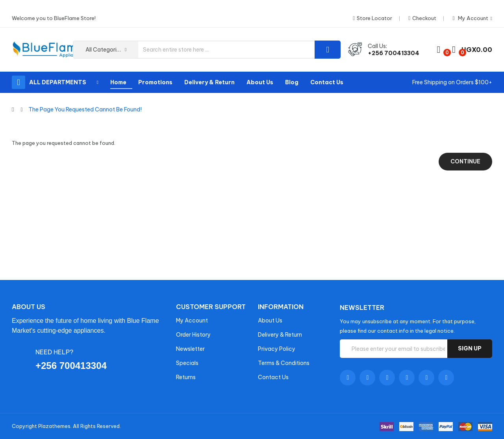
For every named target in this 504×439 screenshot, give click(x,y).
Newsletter (190, 349)
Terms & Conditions (284, 363)
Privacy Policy (277, 349)
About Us (270, 320)
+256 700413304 (394, 53)
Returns (186, 377)
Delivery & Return (280, 335)
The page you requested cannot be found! (85, 109)
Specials (187, 363)
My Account (192, 320)
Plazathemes (54, 426)
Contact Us (273, 377)
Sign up (470, 348)
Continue (465, 161)
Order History (193, 335)
